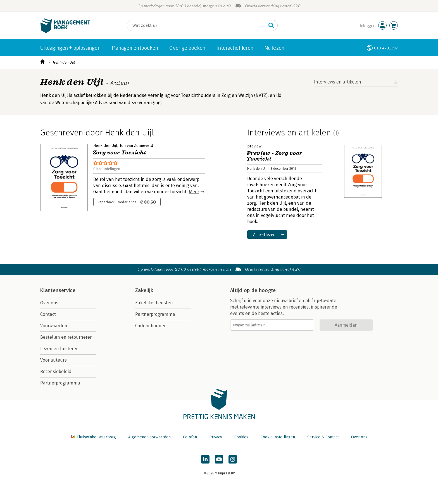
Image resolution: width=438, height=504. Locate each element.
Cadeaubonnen (151, 326)
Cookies (241, 437)
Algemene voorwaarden (149, 437)
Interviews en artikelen (338, 82)
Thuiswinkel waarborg (94, 437)
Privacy (216, 437)
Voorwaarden (54, 326)
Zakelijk (144, 290)
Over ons (49, 303)
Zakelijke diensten (154, 303)
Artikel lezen (264, 234)
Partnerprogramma (60, 383)
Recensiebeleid (56, 372)
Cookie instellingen (278, 437)
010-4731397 (386, 48)
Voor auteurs (53, 360)
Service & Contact (323, 437)
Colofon (190, 437)
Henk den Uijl (64, 62)
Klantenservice (58, 290)
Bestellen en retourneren (66, 337)
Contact (48, 314)
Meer (194, 192)
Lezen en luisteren (59, 349)
